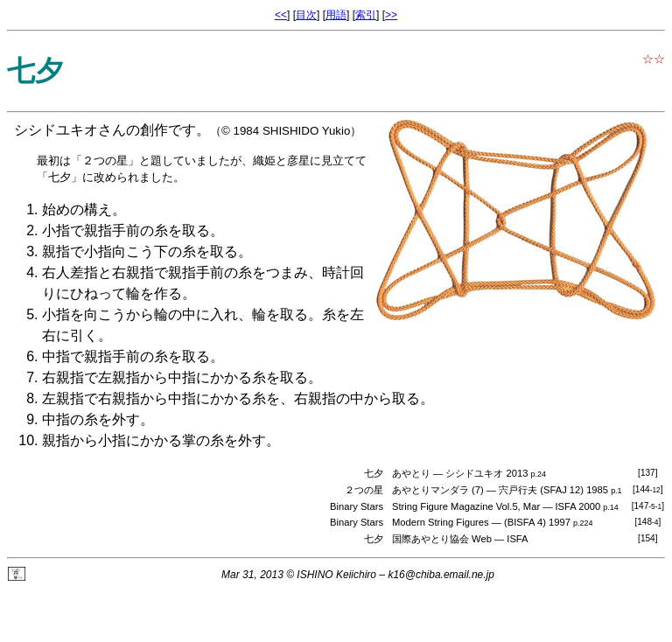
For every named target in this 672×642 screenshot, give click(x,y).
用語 (336, 15)
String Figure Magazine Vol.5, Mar (466, 506)
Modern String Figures (441, 522)
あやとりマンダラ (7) (438, 490)
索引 (366, 15)
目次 (306, 15)
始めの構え (77, 209)
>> (391, 15)
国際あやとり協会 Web (442, 539)
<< (281, 15)
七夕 (374, 539)
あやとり (411, 473)
